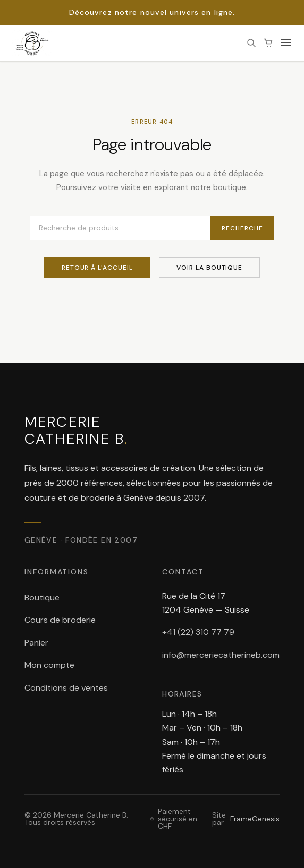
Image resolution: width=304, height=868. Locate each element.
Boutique (42, 598)
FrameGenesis (255, 819)
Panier (36, 643)
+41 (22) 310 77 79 (198, 632)
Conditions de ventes (66, 688)
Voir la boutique (209, 268)
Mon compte (49, 665)
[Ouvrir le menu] (286, 43)
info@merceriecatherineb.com (221, 655)
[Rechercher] (251, 43)
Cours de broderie (60, 620)
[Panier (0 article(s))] (268, 43)
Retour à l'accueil (97, 268)
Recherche (242, 228)
